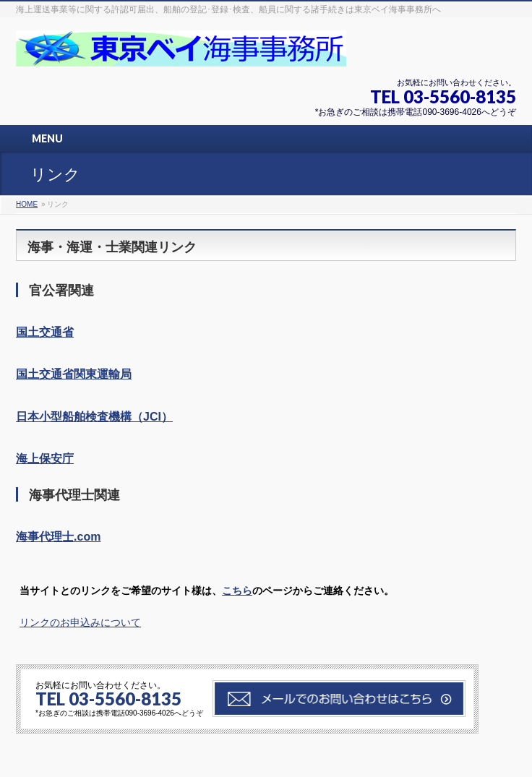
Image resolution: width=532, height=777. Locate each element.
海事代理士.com (58, 537)
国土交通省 (45, 332)
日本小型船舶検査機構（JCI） (94, 417)
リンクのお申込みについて (80, 622)
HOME (27, 204)
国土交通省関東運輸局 (74, 374)
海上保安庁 (45, 459)
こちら (237, 591)
